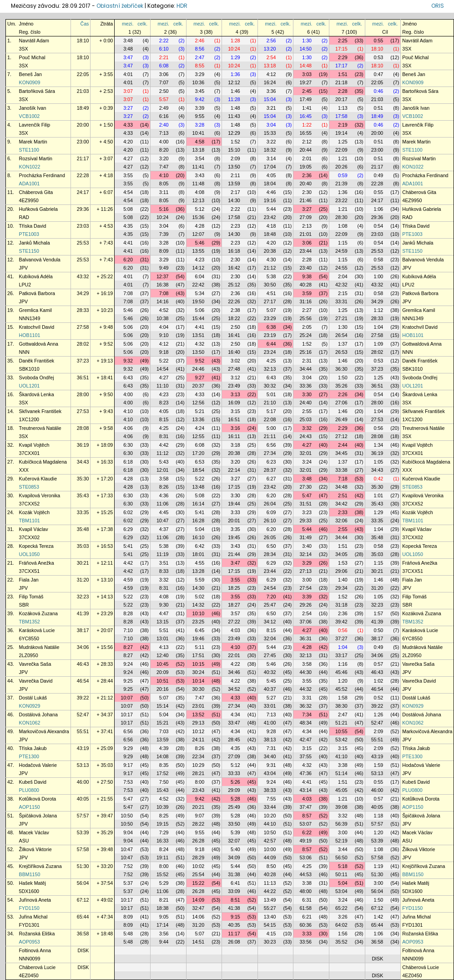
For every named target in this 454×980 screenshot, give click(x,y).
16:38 (163, 285)
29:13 (199, 723)
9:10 (164, 335)
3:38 (343, 765)
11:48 (199, 184)
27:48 (234, 369)
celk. (142, 24)
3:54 (199, 158)
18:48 (270, 234)
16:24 (270, 82)
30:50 (270, 285)
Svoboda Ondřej (37, 378)
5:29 (164, 883)
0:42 (379, 479)
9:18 (164, 352)
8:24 (164, 849)
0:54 (379, 226)
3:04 (271, 125)
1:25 (343, 142)
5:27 (271, 698)
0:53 (379, 57)
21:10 (270, 403)
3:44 (343, 849)
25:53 (83, 243)
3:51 (164, 563)
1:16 (343, 664)
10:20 (270, 816)
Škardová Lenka (37, 394)
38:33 (270, 790)
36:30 (341, 369)
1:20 (343, 681)
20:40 (305, 184)
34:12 (270, 622)
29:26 (305, 605)
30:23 (270, 942)
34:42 (341, 504)
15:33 (270, 133)
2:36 (307, 175)
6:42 (199, 546)
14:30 (234, 200)
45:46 (341, 672)
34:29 (83, 293)
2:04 (343, 276)
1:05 (379, 462)
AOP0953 (30, 942)
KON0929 (30, 706)
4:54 (128, 192)
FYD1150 (29, 908)
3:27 (128, 108)
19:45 (234, 537)
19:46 (199, 638)
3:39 (199, 108)
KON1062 (30, 723)
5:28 (235, 799)
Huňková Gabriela (38, 209)
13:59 (234, 184)
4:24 (199, 428)
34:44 (305, 369)
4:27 (128, 158)
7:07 (164, 82)
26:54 (341, 335)
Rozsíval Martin (36, 158)
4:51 (271, 293)
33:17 (341, 655)
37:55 (305, 756)
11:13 (270, 883)
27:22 (234, 622)
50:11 (341, 874)
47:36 (305, 773)
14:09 (199, 900)
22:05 (83, 74)
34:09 (234, 857)
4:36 (164, 495)
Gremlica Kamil (35, 310)
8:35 (164, 765)
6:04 (199, 276)
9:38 (307, 276)
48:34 (305, 723)
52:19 (341, 841)
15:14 (163, 706)
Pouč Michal (32, 57)
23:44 (305, 251)
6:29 (128, 529)
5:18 (343, 866)
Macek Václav (34, 832)
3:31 (307, 698)
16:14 (199, 504)
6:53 (199, 462)
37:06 (305, 622)
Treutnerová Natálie (40, 428)
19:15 (163, 824)
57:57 (83, 816)
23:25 (199, 622)
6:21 (307, 917)
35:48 (83, 529)
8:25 (164, 816)
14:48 (305, 66)
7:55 (271, 799)
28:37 (270, 470)
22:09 (341, 150)
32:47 (199, 908)
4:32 (199, 344)
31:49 (305, 537)
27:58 (83, 327)
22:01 (234, 655)
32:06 (341, 521)
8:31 (164, 436)
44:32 (305, 689)
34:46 (234, 672)
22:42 (199, 285)
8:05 (164, 184)
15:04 (270, 99)
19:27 (305, 82)
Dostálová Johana (38, 715)
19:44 (234, 504)
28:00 (83, 394)
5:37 (128, 883)
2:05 (307, 327)
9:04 (128, 832)
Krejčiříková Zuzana (40, 866)
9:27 (199, 378)
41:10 (341, 756)
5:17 (271, 411)
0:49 (379, 175)
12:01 (163, 470)
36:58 (83, 934)
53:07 (305, 824)
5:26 (235, 782)
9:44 (164, 942)
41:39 (83, 613)
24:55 (341, 268)
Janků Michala (35, 243)
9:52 (199, 361)
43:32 (83, 276)
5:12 (199, 209)
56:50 (341, 857)
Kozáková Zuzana (38, 613)
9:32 (128, 361)
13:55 (199, 251)
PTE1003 (29, 234)
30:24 (199, 672)
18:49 (83, 108)
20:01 (234, 521)
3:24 (307, 462)
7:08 (128, 293)
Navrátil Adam (34, 41)
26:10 (270, 521)
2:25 (343, 41)
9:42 (199, 99)
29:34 (341, 588)
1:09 (379, 344)
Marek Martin (33, 142)
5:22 (164, 361)
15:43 (163, 790)
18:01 (199, 554)
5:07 (271, 310)
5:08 (128, 209)
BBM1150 (30, 874)
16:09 (234, 403)
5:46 (199, 243)
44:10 (270, 824)
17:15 (341, 49)
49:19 (305, 841)
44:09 (270, 857)
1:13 (343, 108)
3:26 (343, 917)
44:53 (305, 874)
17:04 (270, 167)
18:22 (234, 318)
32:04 (270, 638)
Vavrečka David (36, 681)
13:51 (199, 335)
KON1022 (30, 167)
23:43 (199, 790)
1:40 (343, 580)
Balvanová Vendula (40, 260)
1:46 (235, 91)
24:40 (305, 403)
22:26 (234, 301)
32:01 (305, 453)
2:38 (235, 310)
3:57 (235, 613)
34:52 (234, 689)
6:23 (271, 462)
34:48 (341, 487)
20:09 (163, 672)
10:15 (199, 664)
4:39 (164, 748)
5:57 (164, 99)
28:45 (234, 740)
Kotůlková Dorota (38, 799)
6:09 (271, 512)
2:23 (235, 226)
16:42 (234, 268)
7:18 (343, 479)
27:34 (270, 453)
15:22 (199, 883)
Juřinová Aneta (35, 900)
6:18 (128, 462)
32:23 (83, 597)
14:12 (199, 268)
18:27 (234, 605)
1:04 (379, 327)
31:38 (234, 874)
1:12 (379, 310)
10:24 (234, 49)
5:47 (307, 495)
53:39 (83, 832)
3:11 (164, 192)
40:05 (83, 799)
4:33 (128, 125)
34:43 (83, 462)
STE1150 (29, 251)
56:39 (341, 824)
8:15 (164, 419)
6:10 (164, 49)
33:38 (341, 470)
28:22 (199, 824)
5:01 (271, 394)
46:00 (83, 782)
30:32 (270, 386)
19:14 (341, 133)
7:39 (164, 234)
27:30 (305, 487)
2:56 (271, 41)
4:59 (128, 580)
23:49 (234, 386)
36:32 (305, 706)
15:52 (163, 874)
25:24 (305, 335)
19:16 (270, 200)
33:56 (305, 942)
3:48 (128, 41)
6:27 (271, 479)
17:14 (163, 925)
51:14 (341, 773)
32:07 (234, 841)
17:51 (199, 655)
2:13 (307, 226)
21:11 (270, 436)
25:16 (305, 352)
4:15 (271, 934)
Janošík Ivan (33, 108)
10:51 (163, 681)
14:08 (163, 756)
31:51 (305, 504)
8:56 (199, 49)
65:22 (341, 908)
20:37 (199, 386)
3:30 (307, 394)
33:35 (83, 512)
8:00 (199, 782)
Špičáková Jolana (38, 816)
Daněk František (37, 361)
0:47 (379, 74)
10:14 (199, 681)
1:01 (379, 495)
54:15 (270, 925)
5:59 (199, 580)
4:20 (128, 142)
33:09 (234, 891)
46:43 (83, 664)
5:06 (199, 310)
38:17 (83, 630)
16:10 (199, 537)
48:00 (305, 891)
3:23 (307, 512)
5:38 (271, 276)
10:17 (127, 715)
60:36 (305, 925)
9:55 (199, 116)
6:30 (128, 445)
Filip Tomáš (31, 597)
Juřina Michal (33, 917)
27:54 (305, 588)
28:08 (83, 428)
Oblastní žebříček (120, 6)
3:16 (235, 428)
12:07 (199, 234)
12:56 (199, 403)
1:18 (379, 816)
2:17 (235, 192)
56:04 (83, 883)
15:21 (163, 723)
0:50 (379, 630)
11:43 (234, 116)
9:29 (128, 748)
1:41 (307, 108)
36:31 (305, 638)
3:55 (128, 175)
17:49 (305, 99)
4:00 (164, 142)
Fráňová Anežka (37, 563)
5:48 (128, 934)
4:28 (199, 226)
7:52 (128, 866)
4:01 (128, 74)
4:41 (128, 243)
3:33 (235, 512)
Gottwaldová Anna (39, 344)
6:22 (307, 832)
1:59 (379, 765)
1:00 (379, 276)
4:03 (235, 630)
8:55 (199, 66)
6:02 (128, 512)
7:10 (128, 630)
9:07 (199, 816)
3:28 (199, 125)
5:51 (164, 630)
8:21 (164, 900)
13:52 (199, 715)
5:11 (199, 647)
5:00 (271, 428)
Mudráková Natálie (39, 647)
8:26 (164, 487)
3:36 (271, 91)
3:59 (307, 293)
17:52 (163, 773)
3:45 (199, 91)
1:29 (235, 57)
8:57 (307, 816)
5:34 (199, 293)
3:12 (235, 378)
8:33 (164, 571)
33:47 (234, 723)
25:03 (305, 419)
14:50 (305, 49)
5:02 (199, 597)
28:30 (341, 217)
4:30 (271, 260)
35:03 (83, 546)
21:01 (305, 234)
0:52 (379, 698)
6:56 (271, 445)
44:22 (270, 891)
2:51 (343, 495)
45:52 (341, 689)
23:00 (83, 142)
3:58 (164, 479)
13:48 (199, 487)
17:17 (341, 66)
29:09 (234, 790)
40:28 (305, 285)
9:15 (235, 917)
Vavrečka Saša (35, 664)
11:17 (234, 934)
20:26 (341, 167)
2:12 (307, 142)
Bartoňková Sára (37, 91)
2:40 (164, 125)
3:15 (235, 411)
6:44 (271, 344)
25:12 (234, 285)
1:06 (379, 209)
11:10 (163, 386)
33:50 (234, 824)
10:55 (341, 731)
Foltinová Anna (35, 950)
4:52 (164, 310)
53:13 (83, 765)
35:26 (341, 386)
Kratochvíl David (37, 327)
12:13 (199, 200)
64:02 (341, 925)
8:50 (271, 866)
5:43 (164, 462)
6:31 (307, 900)
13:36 (199, 419)
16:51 (234, 419)
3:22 (271, 142)
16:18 (234, 251)
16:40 (234, 352)
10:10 (199, 613)
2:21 (164, 57)
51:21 (341, 723)
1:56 (343, 934)
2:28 (343, 91)
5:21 (199, 411)
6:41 (235, 883)
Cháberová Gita (36, 192)
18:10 (83, 41)
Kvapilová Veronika (40, 495)
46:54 (83, 681)
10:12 (199, 731)
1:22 (307, 125)
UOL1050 (30, 554)
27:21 (341, 318)
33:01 (270, 706)
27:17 (270, 301)
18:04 (270, 184)
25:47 (270, 605)
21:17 (83, 158)
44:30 (305, 672)
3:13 (235, 394)
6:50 (271, 546)
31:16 (305, 301)
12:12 (234, 82)
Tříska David (33, 226)
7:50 (164, 782)
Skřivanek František (40, 411)
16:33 (163, 841)
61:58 (305, 908)
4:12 (271, 74)
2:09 (235, 158)
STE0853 (29, 487)
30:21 (83, 563)
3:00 (307, 580)
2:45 (307, 91)
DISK (83, 950)
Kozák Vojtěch (35, 512)
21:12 (270, 268)
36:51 (83, 378)
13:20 (270, 49)
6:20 (128, 260)
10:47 (163, 521)
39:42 (341, 622)
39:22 (83, 698)
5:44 (271, 209)
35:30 (83, 479)
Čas (84, 24)
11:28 (234, 99)
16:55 (305, 133)
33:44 (270, 807)
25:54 (199, 874)
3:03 (307, 74)
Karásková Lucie (37, 630)
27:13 (305, 571)
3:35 (235, 529)
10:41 (199, 133)
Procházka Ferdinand (42, 175)
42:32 (341, 285)
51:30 (83, 866)
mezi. (128, 24)
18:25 (234, 588)
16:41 (234, 335)
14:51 (199, 942)
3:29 (199, 74)
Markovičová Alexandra (44, 731)
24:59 (341, 251)
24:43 (305, 436)
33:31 (341, 301)
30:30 (199, 689)
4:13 (164, 647)
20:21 (199, 807)
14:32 (199, 605)
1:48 (235, 108)
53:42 (341, 740)
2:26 (343, 394)
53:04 (341, 891)
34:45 (341, 453)
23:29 (270, 318)
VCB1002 (30, 116)
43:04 (270, 773)
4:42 (164, 445)
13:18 (270, 66)
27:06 (341, 403)
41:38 (234, 908)
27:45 (270, 655)
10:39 (163, 807)
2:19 (343, 125)
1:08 (343, 226)
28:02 (83, 344)
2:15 (343, 293)
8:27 (128, 647)
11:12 (163, 453)
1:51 (343, 74)
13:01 (163, 638)
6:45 (199, 630)
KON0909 (30, 82)
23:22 (341, 200)
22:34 (199, 756)
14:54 (163, 369)
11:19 (163, 554)
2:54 (271, 57)
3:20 (164, 158)
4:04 (164, 327)
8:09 (164, 251)
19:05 (305, 167)
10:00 (270, 849)
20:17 (341, 99)
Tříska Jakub (33, 748)
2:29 (343, 57)
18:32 (270, 150)
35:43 (83, 495)
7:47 (164, 167)
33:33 (234, 773)
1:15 (343, 243)
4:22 (235, 664)
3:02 (235, 361)
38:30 (341, 706)
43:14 (305, 790)
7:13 (164, 133)
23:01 (199, 706)
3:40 (307, 546)
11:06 (163, 504)
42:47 (305, 740)
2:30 (307, 192)
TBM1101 (30, 521)
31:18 (341, 605)
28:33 (83, 310)
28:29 (199, 857)
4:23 (199, 260)
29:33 (305, 521)
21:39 (341, 184)
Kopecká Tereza (36, 546)
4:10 (164, 175)
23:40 (305, 268)
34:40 (270, 756)
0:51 (379, 108)
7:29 (164, 832)
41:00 (270, 723)
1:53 (343, 563)
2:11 (235, 175)
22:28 (83, 175)
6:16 (164, 116)
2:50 (164, 91)
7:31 (271, 748)
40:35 (234, 925)
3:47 (128, 57)
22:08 (270, 419)
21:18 (341, 82)
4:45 (164, 512)
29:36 (83, 209)
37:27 (341, 638)
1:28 (235, 41)
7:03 (164, 731)
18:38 (163, 908)
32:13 (270, 369)
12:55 (199, 436)
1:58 (343, 698)
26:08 (234, 942)
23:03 (83, 226)
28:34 (270, 554)
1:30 (307, 41)
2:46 (199, 41)
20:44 (305, 150)
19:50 (199, 301)
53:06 (305, 857)
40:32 (270, 672)
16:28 (199, 521)
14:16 (163, 301)
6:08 (164, 66)
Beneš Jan (30, 74)
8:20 (164, 150)
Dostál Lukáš (33, 698)
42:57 (270, 841)
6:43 (128, 378)
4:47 (164, 613)
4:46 (271, 192)
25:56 (305, 318)
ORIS (438, 6)
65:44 (83, 917)
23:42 (270, 217)
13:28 (199, 571)
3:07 (128, 91)
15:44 (199, 318)
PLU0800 (29, 790)
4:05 (271, 175)
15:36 (199, 217)
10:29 (199, 765)
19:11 (163, 857)
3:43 (199, 175)
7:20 (271, 597)
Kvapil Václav (34, 529)
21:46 (305, 200)
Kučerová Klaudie (38, 479)
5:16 (164, 209)
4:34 (235, 715)
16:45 (305, 116)
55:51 (83, 731)
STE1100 (29, 150)
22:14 (234, 470)
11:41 (199, 167)
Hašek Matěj (33, 883)
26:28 (199, 841)
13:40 (270, 917)
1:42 (379, 917)
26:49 (341, 419)
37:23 (83, 361)
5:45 (271, 681)
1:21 (343, 158)
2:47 (199, 57)
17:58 (341, 116)
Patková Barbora (37, 293)
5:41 (199, 512)
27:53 (83, 411)
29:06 (341, 571)
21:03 (83, 91)
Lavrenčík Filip (35, 125)
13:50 (234, 167)
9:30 (164, 605)
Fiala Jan (29, 580)
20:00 (83, 125)
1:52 (235, 142)
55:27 (270, 908)
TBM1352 (30, 622)
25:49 (234, 807)
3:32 (307, 428)
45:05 (341, 790)
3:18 (235, 445)
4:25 (271, 361)
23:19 (270, 335)
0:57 (379, 664)
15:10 (234, 150)
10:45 (163, 664)
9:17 (128, 765)
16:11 (234, 436)
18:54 (199, 470)
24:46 (199, 369)
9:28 (271, 731)
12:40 (163, 655)
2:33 (343, 512)
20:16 (163, 689)
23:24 (270, 352)
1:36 (235, 74)
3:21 (271, 108)
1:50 (343, 378)
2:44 (343, 445)
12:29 (234, 133)
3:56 (164, 934)
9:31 (271, 765)
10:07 (127, 698)
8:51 (235, 900)
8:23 (164, 403)
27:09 (305, 217)
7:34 (307, 715)
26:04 (270, 504)
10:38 (163, 318)
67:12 (83, 900)
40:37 (270, 689)
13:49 (270, 900)
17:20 (199, 453)
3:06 (164, 74)
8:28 (128, 613)
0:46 (379, 91)
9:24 (128, 664)
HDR (182, 6)
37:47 (305, 807)
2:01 (307, 158)
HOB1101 (30, 335)
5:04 (199, 529)
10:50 (127, 816)
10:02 (199, 866)
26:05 (270, 537)
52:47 (83, 715)
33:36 (305, 386)
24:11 (199, 740)
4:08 (199, 192)
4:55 (199, 563)
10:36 (199, 82)
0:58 (379, 260)
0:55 (379, 41)
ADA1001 (30, 184)
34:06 (83, 647)
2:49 (164, 108)
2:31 (307, 361)
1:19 (379, 866)
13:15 (163, 622)
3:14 (271, 158)
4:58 (199, 142)
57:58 (83, 849)
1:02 (379, 681)
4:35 (128, 226)
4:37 (164, 529)
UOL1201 (30, 386)
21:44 (234, 554)
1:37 (343, 344)
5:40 (235, 849)
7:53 (128, 782)
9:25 (128, 681)
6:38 (271, 327)
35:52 (341, 942)
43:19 (83, 748)
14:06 (199, 917)
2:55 (307, 411)
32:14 (305, 554)
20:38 (270, 251)
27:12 (341, 436)
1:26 (379, 715)
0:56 (379, 428)
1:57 (379, 613)
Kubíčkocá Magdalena (43, 462)
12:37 (163, 276)
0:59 (343, 175)
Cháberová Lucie (38, 967)
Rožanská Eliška (37, 934)
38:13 (270, 740)
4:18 (271, 226)
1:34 (379, 445)
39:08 (341, 807)
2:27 (307, 310)
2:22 (164, 41)
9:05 (164, 917)
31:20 (83, 580)
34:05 (341, 554)
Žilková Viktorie (35, 849)
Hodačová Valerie (38, 765)
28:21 (199, 773)
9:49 (164, 268)
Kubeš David (33, 782)
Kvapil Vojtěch (34, 445)
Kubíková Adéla (36, 276)
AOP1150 (30, 807)
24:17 (83, 192)
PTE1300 (29, 756)
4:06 (128, 428)
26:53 (341, 352)
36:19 (83, 445)
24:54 (270, 588)
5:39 (235, 832)
